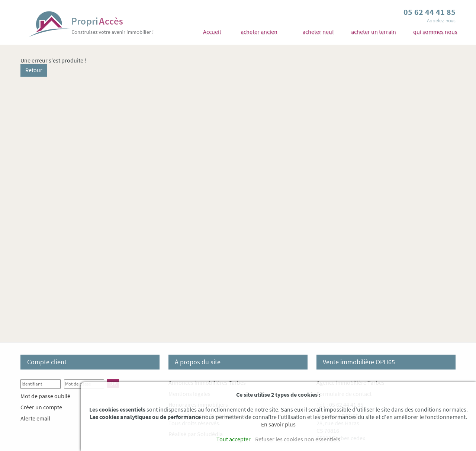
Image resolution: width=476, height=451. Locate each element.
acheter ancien (259, 32)
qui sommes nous (435, 32)
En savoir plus (278, 424)
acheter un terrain (374, 32)
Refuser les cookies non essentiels (298, 439)
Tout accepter (234, 439)
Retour (34, 70)
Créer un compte (41, 407)
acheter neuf (318, 32)
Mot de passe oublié (45, 396)
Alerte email (35, 418)
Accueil (212, 32)
